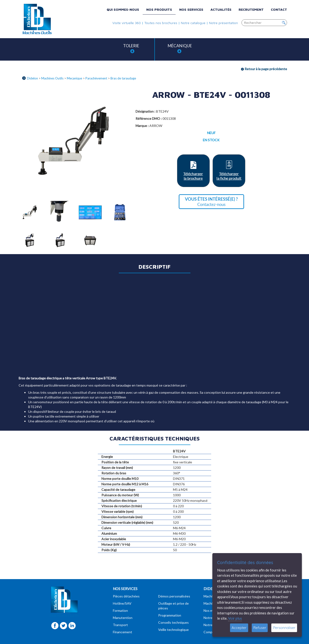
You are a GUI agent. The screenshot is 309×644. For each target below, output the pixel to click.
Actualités (221, 9)
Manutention (123, 618)
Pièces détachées (126, 596)
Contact (279, 9)
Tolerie (131, 48)
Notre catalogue (193, 23)
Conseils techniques (173, 622)
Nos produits (159, 9)
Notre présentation (223, 23)
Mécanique (180, 48)
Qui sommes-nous (123, 9)
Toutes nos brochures (161, 23)
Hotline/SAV (122, 603)
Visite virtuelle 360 (127, 23)
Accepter (239, 628)
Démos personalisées (174, 596)
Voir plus (235, 618)
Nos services (191, 9)
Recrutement (251, 9)
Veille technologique (173, 630)
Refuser (260, 628)
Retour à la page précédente (264, 69)
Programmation (170, 615)
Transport (120, 625)
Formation (120, 610)
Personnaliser (284, 628)
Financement (123, 632)
